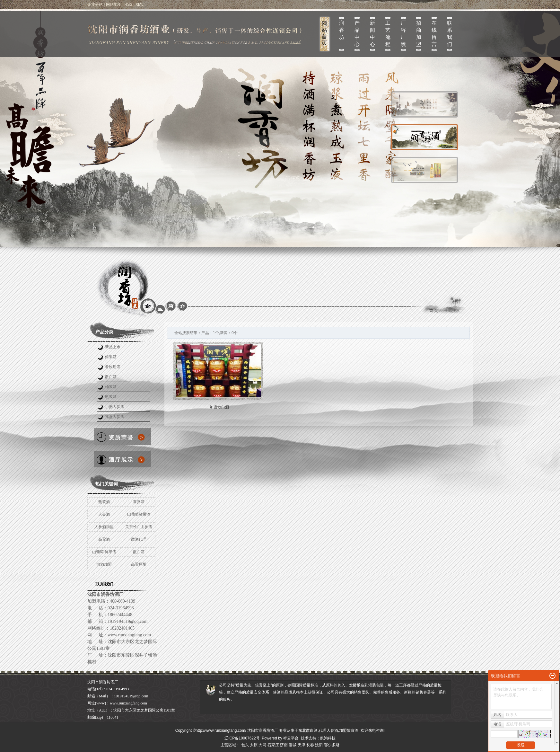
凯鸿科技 (328, 738)
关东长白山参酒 (139, 527)
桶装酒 (111, 387)
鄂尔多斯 (332, 745)
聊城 (293, 745)
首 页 (434, 311)
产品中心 (357, 34)
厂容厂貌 (403, 34)
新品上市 (113, 347)
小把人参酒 (115, 407)
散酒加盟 (104, 564)
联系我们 (450, 34)
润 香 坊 (342, 30)
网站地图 (114, 4)
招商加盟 (419, 34)
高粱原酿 (139, 564)
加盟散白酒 (219, 407)
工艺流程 (388, 34)
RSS (129, 4)
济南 (284, 745)
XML (140, 4)
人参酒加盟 (104, 527)
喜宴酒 (139, 502)
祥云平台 (291, 738)
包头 (245, 745)
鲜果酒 (111, 357)
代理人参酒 (328, 730)
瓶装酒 (111, 397)
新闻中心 (372, 34)
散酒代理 (139, 539)
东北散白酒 (308, 730)
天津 (302, 745)
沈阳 (319, 745)
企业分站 (95, 4)
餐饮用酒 (113, 367)
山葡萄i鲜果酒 (104, 552)
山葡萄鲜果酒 (139, 514)
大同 (262, 745)
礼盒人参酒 (115, 417)
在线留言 (434, 34)
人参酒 (104, 514)
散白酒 (111, 377)
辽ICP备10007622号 (242, 738)
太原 (254, 745)
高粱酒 (104, 539)
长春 (310, 745)
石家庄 (273, 745)
